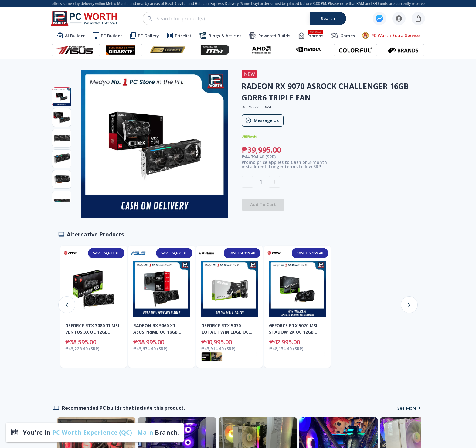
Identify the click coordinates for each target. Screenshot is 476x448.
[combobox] (248, 19)
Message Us (263, 120)
